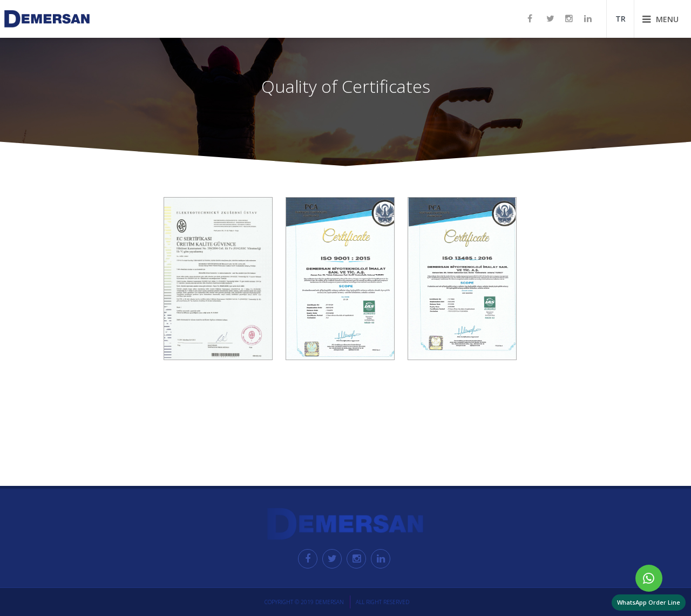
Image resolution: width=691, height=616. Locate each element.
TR (621, 19)
